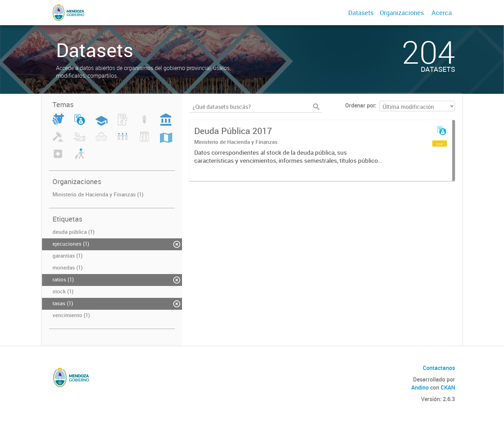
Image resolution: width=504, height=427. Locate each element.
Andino (420, 387)
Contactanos (439, 368)
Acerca (442, 13)
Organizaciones (402, 13)
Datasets (361, 13)
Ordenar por (360, 105)
